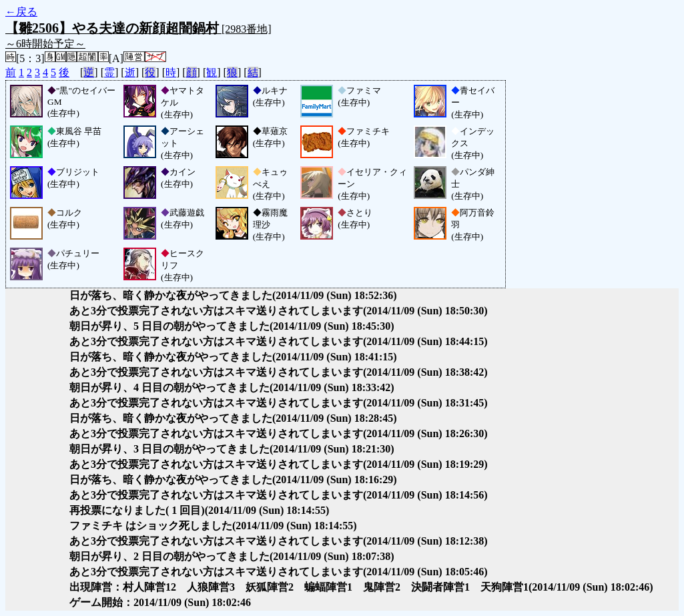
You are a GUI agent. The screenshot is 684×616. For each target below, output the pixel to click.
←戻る (21, 12)
